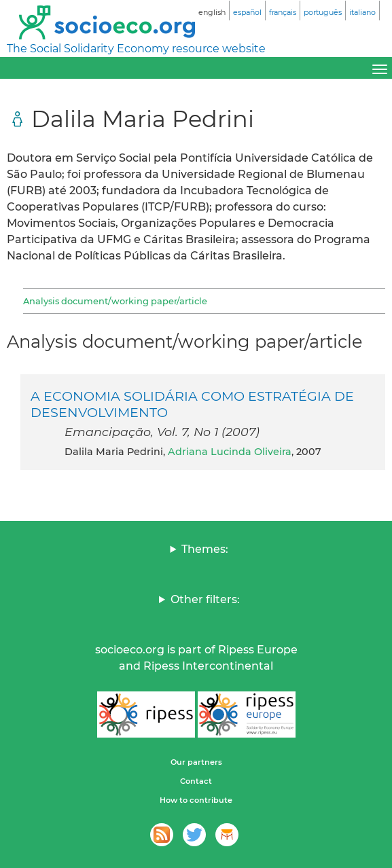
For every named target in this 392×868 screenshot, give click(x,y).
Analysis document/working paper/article (115, 301)
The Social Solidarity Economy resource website (136, 49)
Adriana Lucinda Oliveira (230, 452)
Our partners (196, 762)
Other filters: (205, 599)
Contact (196, 781)
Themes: (205, 549)
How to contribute (196, 800)
